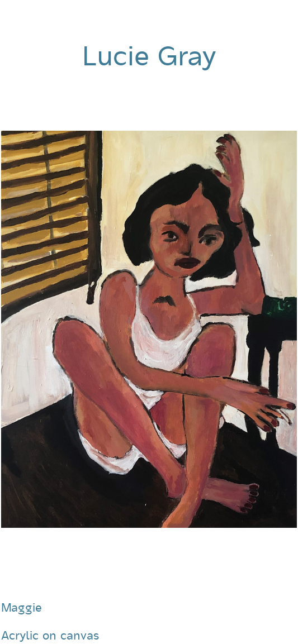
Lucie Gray (149, 56)
